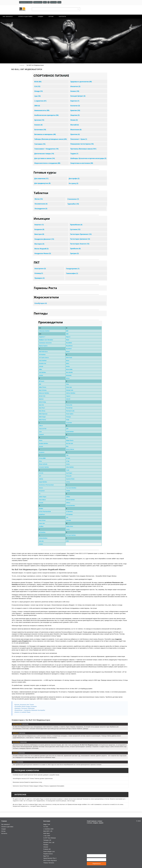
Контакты (62, 16)
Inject (45, 2)
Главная (4, 821)
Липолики (53, 2)
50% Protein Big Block (50, 861)
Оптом (51, 16)
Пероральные (38, 2)
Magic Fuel (47, 824)
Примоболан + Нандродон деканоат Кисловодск (30, 710)
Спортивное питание (26, 2)
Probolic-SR (47, 849)
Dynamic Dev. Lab (49, 842)
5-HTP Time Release (50, 838)
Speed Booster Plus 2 (50, 858)
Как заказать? (8, 16)
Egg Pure (46, 856)
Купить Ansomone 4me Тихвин (24, 705)
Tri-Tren (46, 827)
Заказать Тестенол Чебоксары (25, 708)
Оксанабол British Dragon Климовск (26, 706)
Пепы (59, 2)
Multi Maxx (47, 833)
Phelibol (46, 845)
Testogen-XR (47, 840)
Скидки (40, 16)
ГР (49, 2)
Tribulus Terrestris (49, 863)
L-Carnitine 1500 (48, 829)
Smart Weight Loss (49, 851)
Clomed (46, 847)
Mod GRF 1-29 (48, 831)
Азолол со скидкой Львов (23, 712)
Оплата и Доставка (25, 16)
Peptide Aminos (48, 854)
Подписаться (96, 864)
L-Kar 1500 (47, 836)
